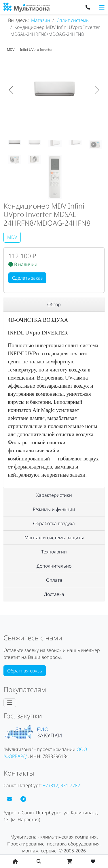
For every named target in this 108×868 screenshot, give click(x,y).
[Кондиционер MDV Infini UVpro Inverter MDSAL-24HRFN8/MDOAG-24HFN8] (14, 143)
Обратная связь (25, 671)
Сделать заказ (27, 278)
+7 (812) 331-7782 (61, 785)
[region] (54, 305)
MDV (12, 237)
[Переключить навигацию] (102, 7)
